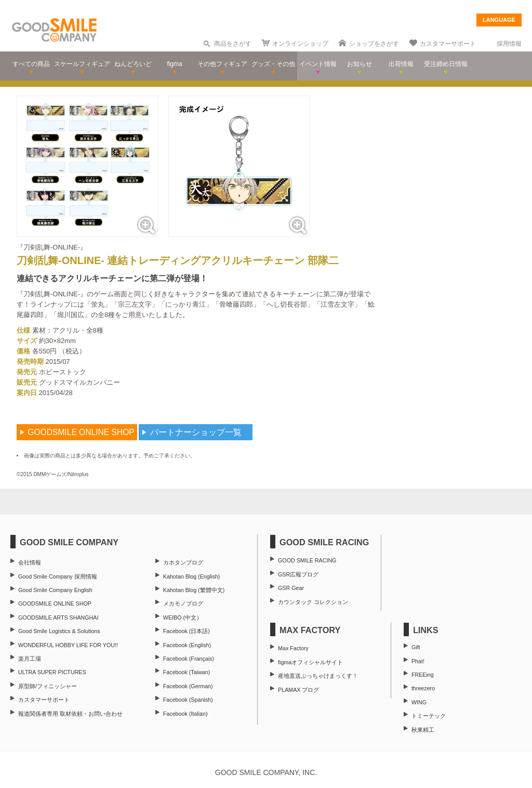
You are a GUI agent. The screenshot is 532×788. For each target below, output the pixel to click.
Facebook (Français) (189, 659)
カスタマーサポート (448, 44)
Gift (416, 647)
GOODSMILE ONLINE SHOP (55, 603)
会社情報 (30, 562)
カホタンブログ (183, 562)
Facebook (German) (188, 686)
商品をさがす (233, 44)
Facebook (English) (187, 645)
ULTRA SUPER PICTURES (52, 672)
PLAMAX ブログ (298, 690)
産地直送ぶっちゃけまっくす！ (318, 676)
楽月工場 (30, 659)
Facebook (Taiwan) (187, 672)
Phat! (418, 661)
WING (419, 702)
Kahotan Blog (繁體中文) (194, 590)
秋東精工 (423, 730)
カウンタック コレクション (313, 602)
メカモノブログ (183, 603)
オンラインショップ (300, 44)
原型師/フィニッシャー (48, 686)
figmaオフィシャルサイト (310, 662)
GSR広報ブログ (298, 574)
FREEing (423, 675)
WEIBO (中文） (183, 618)
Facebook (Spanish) (188, 700)
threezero (423, 688)
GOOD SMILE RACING (307, 560)
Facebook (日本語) (187, 631)
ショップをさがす (374, 44)
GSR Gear (291, 588)
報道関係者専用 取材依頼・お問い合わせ (70, 714)
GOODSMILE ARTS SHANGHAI (58, 618)
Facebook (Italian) (185, 714)
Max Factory (293, 648)
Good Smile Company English (55, 590)
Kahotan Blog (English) (191, 576)
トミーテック (429, 716)
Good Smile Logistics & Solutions (59, 631)
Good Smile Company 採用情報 (58, 576)
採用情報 (509, 44)
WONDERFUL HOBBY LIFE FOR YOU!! (68, 645)
